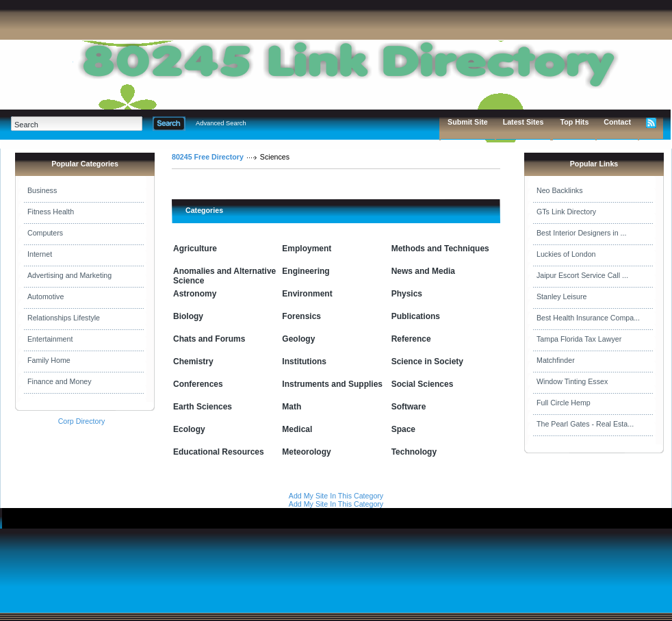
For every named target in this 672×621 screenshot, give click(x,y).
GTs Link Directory (566, 212)
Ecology (189, 429)
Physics (407, 294)
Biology (188, 316)
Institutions (304, 362)
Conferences (198, 384)
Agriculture (195, 249)
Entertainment (50, 339)
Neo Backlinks (560, 190)
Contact (617, 122)
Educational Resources (219, 452)
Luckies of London (566, 254)
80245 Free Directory (208, 157)
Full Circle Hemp (564, 403)
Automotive (46, 296)
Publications (416, 316)
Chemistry (193, 362)
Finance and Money (60, 381)
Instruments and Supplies (332, 384)
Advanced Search (221, 123)
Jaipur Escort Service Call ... (582, 275)
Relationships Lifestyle (64, 318)
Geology (298, 339)
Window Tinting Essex (572, 381)
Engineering (306, 271)
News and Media (423, 271)
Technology (414, 452)
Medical (297, 429)
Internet (40, 254)
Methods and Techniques (440, 249)
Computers (45, 233)
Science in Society (427, 362)
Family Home (49, 360)
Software (409, 407)
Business (42, 190)
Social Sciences (423, 384)
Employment (307, 249)
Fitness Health (51, 212)
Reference (411, 339)
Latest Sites (524, 122)
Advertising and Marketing (69, 275)
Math (292, 407)
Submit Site (468, 122)
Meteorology (306, 452)
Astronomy (195, 294)
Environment (307, 294)
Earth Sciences (203, 407)
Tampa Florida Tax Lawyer (579, 339)
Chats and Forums (209, 339)
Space (403, 429)
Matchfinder (556, 360)
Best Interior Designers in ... (581, 233)
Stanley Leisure (561, 296)
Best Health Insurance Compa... (588, 318)
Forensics (301, 316)
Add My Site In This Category (336, 496)
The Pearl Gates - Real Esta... (585, 424)
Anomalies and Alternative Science (224, 276)
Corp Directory (82, 421)
